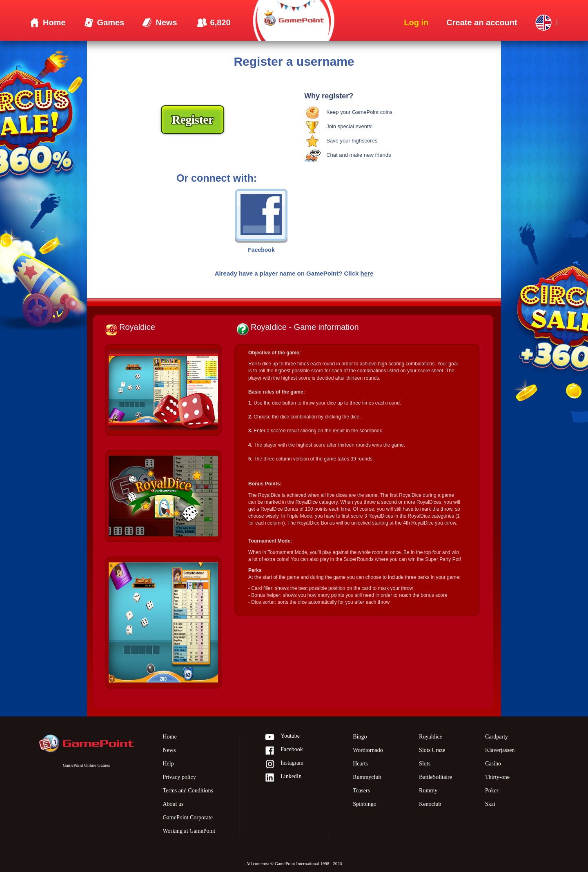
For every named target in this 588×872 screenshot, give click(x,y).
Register (193, 119)
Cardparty (497, 737)
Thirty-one (497, 777)
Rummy (428, 791)
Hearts (360, 764)
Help (168, 764)
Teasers (361, 791)
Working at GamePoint (189, 831)
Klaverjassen (500, 750)
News (169, 750)
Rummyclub (367, 777)
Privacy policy (179, 777)
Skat (490, 804)
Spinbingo (365, 804)
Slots (425, 764)
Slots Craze (432, 750)
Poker (492, 791)
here (367, 273)
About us (173, 804)
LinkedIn (283, 778)
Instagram (284, 764)
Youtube (282, 737)
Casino (493, 764)
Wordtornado (368, 750)
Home (169, 737)
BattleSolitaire (435, 777)
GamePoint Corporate (187, 817)
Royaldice (431, 737)
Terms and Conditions (188, 791)
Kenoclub (430, 804)
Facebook (284, 751)
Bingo (360, 737)
